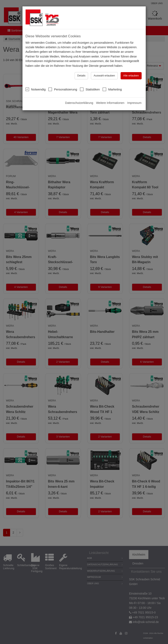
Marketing (112, 81)
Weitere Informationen (110, 95)
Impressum (134, 95)
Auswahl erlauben (104, 67)
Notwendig (36, 81)
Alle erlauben (131, 67)
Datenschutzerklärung (79, 95)
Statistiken (90, 81)
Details (81, 67)
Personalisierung (63, 81)
